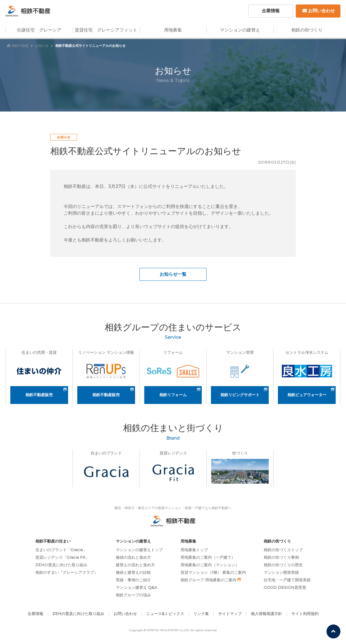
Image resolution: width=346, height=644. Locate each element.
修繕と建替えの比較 (133, 572)
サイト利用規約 (305, 614)
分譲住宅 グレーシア (39, 30)
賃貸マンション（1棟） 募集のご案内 (213, 572)
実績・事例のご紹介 (133, 580)
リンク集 (201, 614)
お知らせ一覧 (173, 274)
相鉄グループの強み (133, 595)
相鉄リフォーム (173, 395)
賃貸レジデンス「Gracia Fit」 (62, 557)
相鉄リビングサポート (240, 395)
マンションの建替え (240, 30)
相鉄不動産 (18, 46)
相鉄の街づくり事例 (281, 557)
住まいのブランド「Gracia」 (61, 550)
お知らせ (42, 46)
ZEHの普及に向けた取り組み (61, 565)
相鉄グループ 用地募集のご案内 (208, 580)
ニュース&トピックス (165, 614)
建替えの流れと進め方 (135, 565)
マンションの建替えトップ (139, 550)
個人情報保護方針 (266, 614)
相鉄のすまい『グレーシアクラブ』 (67, 572)
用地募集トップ (194, 550)
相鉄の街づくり (307, 30)
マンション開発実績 (281, 572)
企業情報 (271, 11)
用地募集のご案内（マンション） (210, 565)
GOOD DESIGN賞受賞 (285, 587)
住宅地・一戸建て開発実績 (287, 580)
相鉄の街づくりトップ (283, 550)
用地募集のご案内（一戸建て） (208, 557)
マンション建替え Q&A (136, 587)
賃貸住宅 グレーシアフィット (106, 30)
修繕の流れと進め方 (133, 557)
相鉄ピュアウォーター (307, 395)
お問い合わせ (319, 11)
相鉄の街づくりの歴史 (283, 565)
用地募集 (173, 30)
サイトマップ (230, 614)
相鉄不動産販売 (39, 395)
